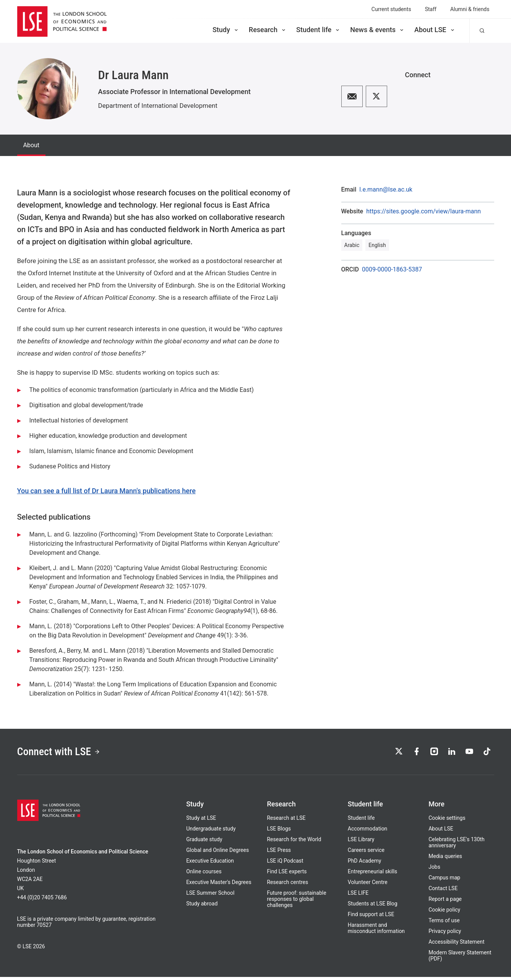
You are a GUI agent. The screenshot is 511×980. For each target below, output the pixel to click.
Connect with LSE (64, 753)
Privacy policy (445, 934)
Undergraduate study (211, 832)
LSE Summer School (210, 896)
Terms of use (444, 923)
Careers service (366, 853)
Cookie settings (447, 821)
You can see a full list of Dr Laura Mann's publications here (106, 491)
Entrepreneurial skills (372, 874)
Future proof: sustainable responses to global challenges (296, 902)
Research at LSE (286, 821)
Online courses (204, 874)
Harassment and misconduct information (376, 931)
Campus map (444, 881)
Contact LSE (443, 891)
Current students (391, 9)
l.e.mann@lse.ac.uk (386, 190)
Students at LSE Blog (373, 907)
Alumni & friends (470, 9)
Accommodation (368, 832)
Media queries (445, 859)
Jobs (434, 870)
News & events (377, 30)
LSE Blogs (279, 832)
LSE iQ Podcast (285, 864)
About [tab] (32, 145)
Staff (431, 9)
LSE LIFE (358, 896)
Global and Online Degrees (217, 853)
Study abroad (202, 907)
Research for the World (294, 842)
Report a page (445, 902)
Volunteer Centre (368, 885)
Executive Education (210, 864)
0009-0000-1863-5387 (392, 270)
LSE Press (279, 853)
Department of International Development (158, 106)
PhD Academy (365, 864)
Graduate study (204, 842)
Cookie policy (444, 913)
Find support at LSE (371, 917)
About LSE (435, 30)
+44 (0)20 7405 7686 (42, 900)
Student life (318, 30)
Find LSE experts (287, 874)
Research (268, 30)
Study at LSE (201, 821)
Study (226, 30)
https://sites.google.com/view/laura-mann (423, 211)
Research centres (287, 885)
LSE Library (361, 842)
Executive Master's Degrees (219, 885)
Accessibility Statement (456, 945)
